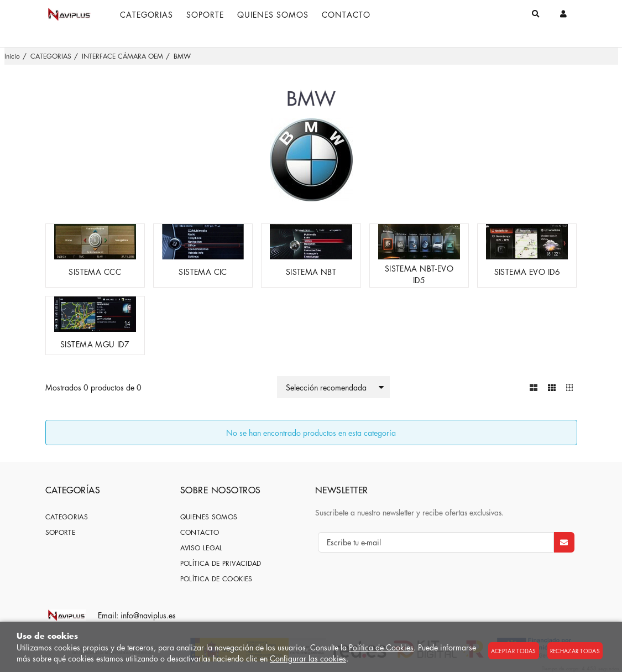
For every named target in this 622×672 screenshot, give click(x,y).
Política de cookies (216, 579)
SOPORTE (61, 532)
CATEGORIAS (67, 517)
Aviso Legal (202, 548)
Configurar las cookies (308, 658)
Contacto (200, 532)
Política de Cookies (381, 647)
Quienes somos (209, 517)
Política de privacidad (221, 563)
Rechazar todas (575, 651)
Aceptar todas (514, 651)
